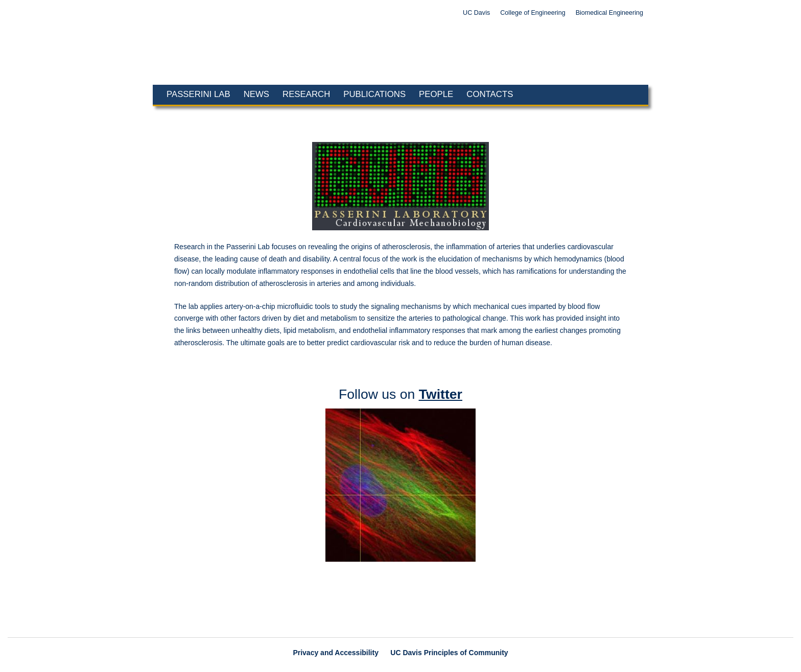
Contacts (490, 94)
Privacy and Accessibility (336, 653)
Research (306, 94)
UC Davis (476, 13)
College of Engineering (533, 13)
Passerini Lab (198, 94)
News (256, 94)
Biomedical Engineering (609, 13)
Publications (374, 94)
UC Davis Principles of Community (449, 653)
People (436, 94)
